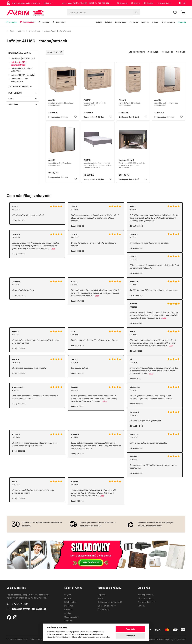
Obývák (99, 22)
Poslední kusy (28, 22)
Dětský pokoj (121, 22)
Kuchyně (145, 22)
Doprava (122, 3)
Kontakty (149, 3)
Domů (11, 31)
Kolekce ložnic (34, 31)
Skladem (12, 22)
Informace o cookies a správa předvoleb (94, 637)
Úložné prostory (168, 22)
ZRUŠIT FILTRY (55, 52)
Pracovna (134, 22)
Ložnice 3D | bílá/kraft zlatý (23, 58)
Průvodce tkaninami (146, 602)
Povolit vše (130, 629)
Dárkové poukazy (146, 598)
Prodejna (44, 22)
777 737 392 (20, 604)
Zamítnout (130, 636)
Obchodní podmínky (107, 606)
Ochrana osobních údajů (17, 639)
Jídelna (155, 22)
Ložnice (109, 22)
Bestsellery (59, 22)
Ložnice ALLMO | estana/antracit (57, 31)
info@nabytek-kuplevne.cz (29, 609)
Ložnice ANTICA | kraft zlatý (23, 75)
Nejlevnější (167, 52)
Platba (136, 3)
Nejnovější (153, 52)
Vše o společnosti (146, 595)
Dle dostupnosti (137, 52)
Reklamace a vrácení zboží (110, 602)
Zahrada (182, 22)
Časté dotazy (164, 3)
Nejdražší (181, 52)
